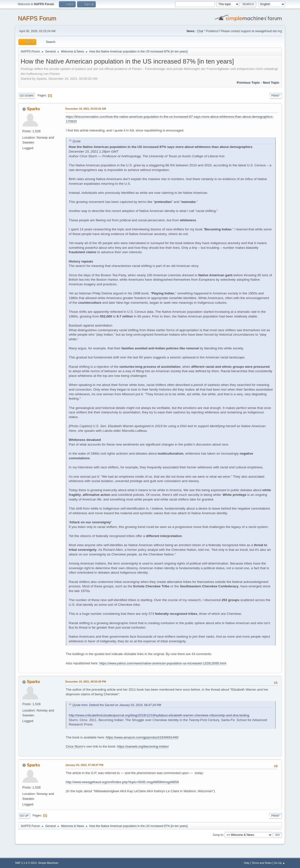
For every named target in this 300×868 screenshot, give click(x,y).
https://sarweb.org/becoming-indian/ (143, 746)
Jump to (218, 835)
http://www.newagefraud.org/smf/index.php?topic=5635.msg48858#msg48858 (122, 782)
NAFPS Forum (37, 18)
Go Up (24, 816)
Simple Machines (48, 863)
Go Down (27, 96)
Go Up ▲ (280, 863)
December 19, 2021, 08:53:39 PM (86, 682)
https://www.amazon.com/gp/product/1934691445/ (142, 737)
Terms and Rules (262, 863)
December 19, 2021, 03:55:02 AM (86, 109)
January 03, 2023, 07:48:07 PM (84, 765)
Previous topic (248, 83)
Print (275, 96)
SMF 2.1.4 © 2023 (26, 863)
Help (246, 863)
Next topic (271, 83)
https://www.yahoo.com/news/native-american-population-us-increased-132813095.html (163, 663)
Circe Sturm (74, 746)
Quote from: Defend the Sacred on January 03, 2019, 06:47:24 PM (117, 705)
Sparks (34, 109)
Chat (200, 31)
